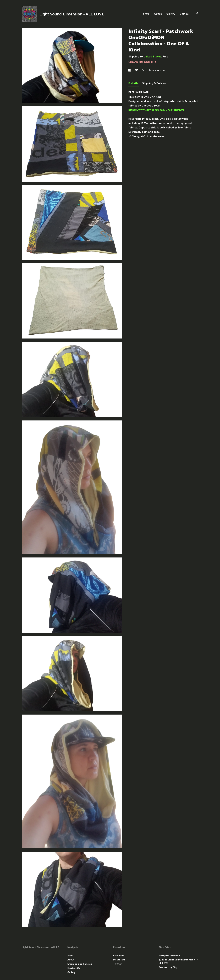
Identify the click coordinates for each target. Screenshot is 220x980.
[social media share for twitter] (137, 70)
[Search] (197, 13)
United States (152, 56)
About (158, 13)
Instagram (119, 960)
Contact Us (74, 968)
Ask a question (157, 70)
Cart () (185, 13)
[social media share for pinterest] (144, 70)
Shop (146, 13)
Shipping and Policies (80, 964)
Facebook (119, 955)
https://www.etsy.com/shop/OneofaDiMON (156, 110)
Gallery (171, 13)
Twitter (117, 964)
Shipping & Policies (154, 83)
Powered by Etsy (168, 967)
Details (134, 83)
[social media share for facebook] (130, 70)
